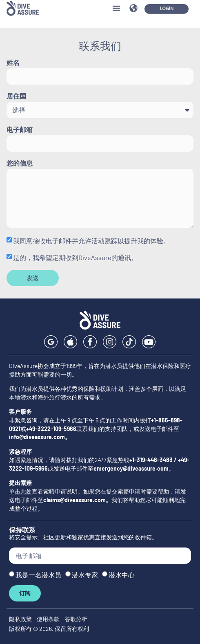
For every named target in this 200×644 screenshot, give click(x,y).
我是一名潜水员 (38, 575)
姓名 (13, 63)
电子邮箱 (20, 130)
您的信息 (20, 163)
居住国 (16, 96)
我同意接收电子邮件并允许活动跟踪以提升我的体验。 (91, 241)
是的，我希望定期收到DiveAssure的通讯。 (75, 257)
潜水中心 (122, 575)
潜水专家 (85, 575)
